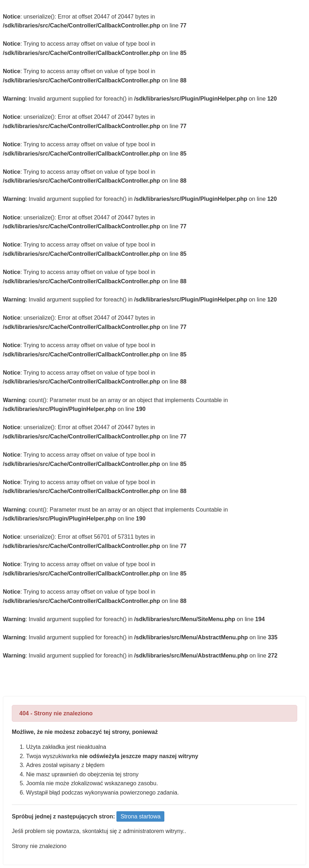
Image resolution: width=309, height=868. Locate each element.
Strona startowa (140, 816)
